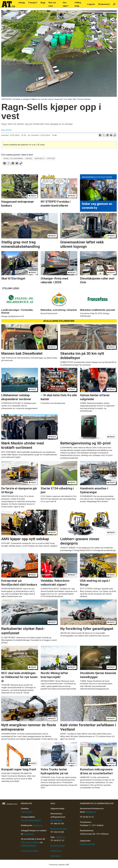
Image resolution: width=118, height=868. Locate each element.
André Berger (56, 820)
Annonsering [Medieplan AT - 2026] (56, 851)
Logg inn (91, 4)
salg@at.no (60, 837)
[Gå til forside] (8, 4)
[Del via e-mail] (111, 135)
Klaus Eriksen (27, 812)
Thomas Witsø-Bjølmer (31, 820)
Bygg (43, 3)
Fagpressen (28, 834)
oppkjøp (51, 158)
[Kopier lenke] (115, 135)
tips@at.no (38, 825)
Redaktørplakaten (29, 846)
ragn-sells (40, 158)
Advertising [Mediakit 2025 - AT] (55, 856)
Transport (33, 3)
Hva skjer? (66, 4)
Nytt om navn (52, 4)
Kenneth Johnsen (87, 844)
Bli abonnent (104, 4)
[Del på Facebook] (100, 135)
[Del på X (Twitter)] (104, 135)
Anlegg (22, 3)
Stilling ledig (78, 4)
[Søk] (114, 4)
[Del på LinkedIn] (107, 135)
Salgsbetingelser (58, 846)
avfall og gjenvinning (13, 158)
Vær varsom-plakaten (30, 842)
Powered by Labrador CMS (59, 865)
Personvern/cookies (30, 851)
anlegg (29, 158)
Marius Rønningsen (59, 829)
